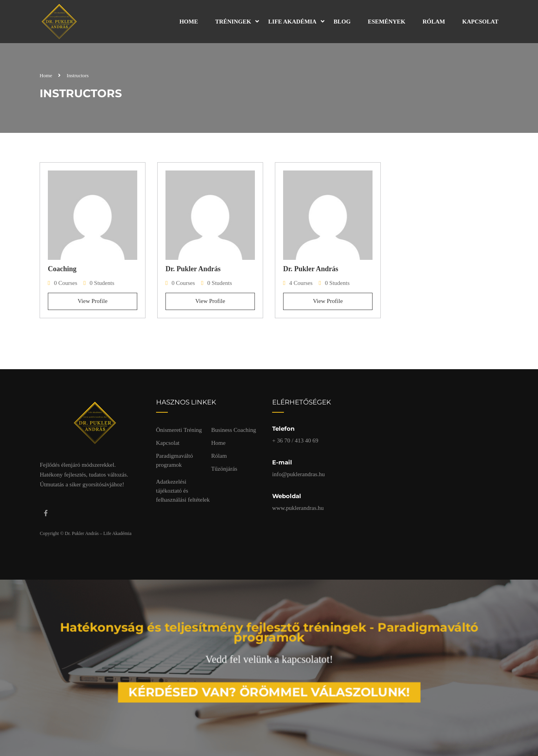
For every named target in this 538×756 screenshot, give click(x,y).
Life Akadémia (292, 22)
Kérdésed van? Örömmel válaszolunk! (269, 689)
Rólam (434, 22)
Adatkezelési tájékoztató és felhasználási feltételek (183, 491)
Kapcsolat (480, 22)
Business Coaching (234, 430)
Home (189, 22)
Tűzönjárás (224, 469)
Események (387, 22)
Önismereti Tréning (179, 430)
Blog (342, 22)
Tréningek (233, 22)
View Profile (93, 301)
